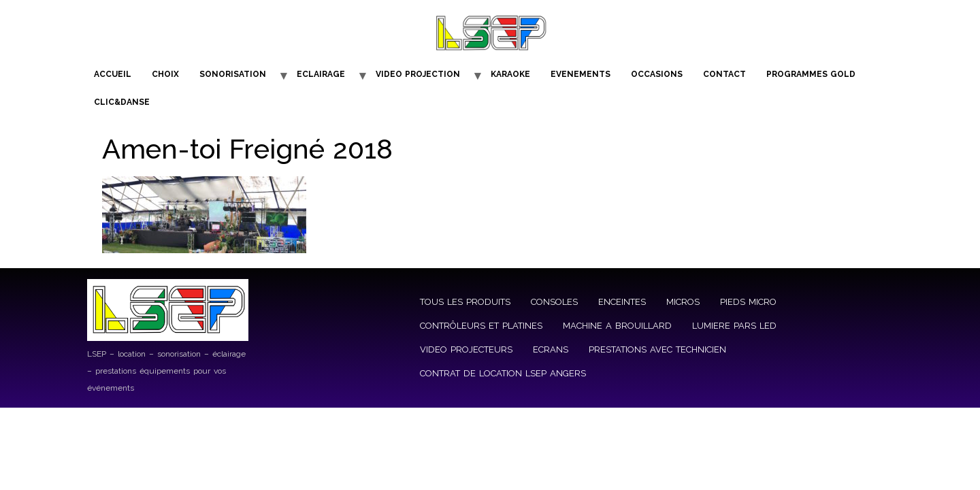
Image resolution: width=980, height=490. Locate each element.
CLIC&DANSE (122, 102)
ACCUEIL (113, 74)
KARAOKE (510, 74)
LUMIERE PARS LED (734, 326)
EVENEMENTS (581, 74)
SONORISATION (233, 74)
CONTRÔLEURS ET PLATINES (481, 326)
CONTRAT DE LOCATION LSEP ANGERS (503, 373)
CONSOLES (554, 302)
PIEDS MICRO (748, 302)
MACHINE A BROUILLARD (617, 326)
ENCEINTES (622, 302)
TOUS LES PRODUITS (465, 302)
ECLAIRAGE (321, 74)
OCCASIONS (657, 74)
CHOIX (165, 74)
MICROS (683, 302)
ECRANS (551, 349)
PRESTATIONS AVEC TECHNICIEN (657, 349)
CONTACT (724, 74)
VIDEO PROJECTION (418, 74)
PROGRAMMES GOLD (811, 74)
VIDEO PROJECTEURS (466, 349)
